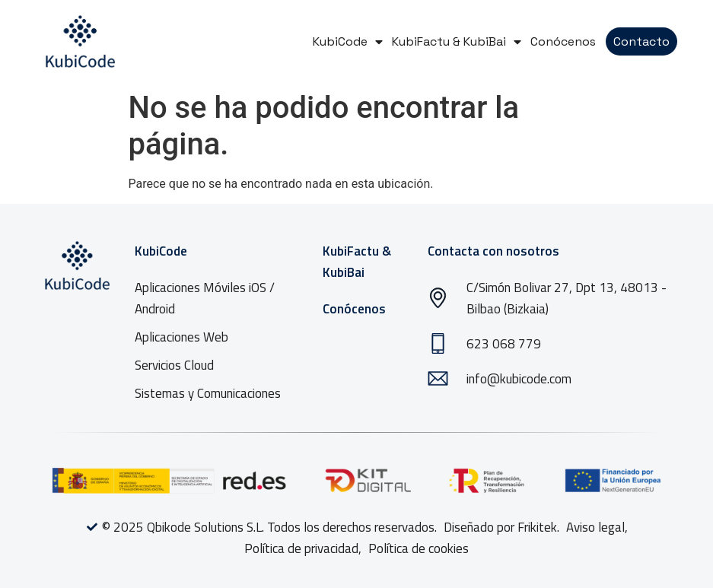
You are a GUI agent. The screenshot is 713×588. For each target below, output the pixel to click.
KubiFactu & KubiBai (457, 41)
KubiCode (348, 41)
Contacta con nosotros (493, 251)
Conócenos (563, 41)
